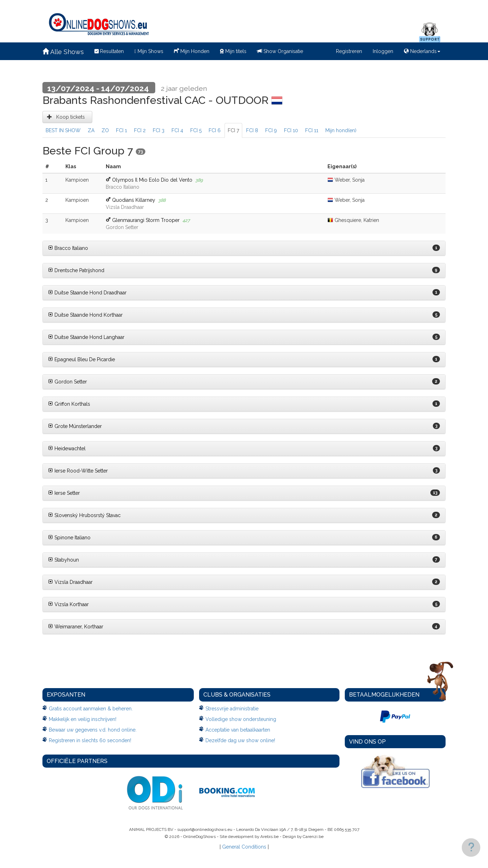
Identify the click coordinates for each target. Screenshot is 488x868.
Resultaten (109, 51)
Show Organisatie (280, 51)
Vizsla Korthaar (68, 604)
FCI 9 (271, 130)
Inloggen (383, 51)
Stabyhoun (63, 560)
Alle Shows (63, 52)
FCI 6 (215, 130)
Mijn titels (233, 51)
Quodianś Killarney (134, 200)
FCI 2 (140, 130)
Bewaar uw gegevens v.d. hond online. (93, 730)
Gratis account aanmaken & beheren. (91, 709)
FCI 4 (177, 130)
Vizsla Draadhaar (70, 582)
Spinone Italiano (69, 538)
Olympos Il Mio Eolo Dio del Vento (152, 180)
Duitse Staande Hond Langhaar (86, 337)
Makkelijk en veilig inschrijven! (83, 719)
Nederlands (422, 51)
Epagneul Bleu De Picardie (82, 359)
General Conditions (244, 847)
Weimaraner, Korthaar (76, 627)
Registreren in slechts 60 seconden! (90, 740)
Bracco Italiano (68, 248)
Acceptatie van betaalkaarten (238, 730)
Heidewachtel (67, 448)
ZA (91, 130)
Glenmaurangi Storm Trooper (146, 220)
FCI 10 (291, 130)
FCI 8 (252, 130)
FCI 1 (121, 130)
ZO (105, 130)
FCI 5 (196, 130)
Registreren (349, 51)
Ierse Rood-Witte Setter (78, 471)
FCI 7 (233, 130)
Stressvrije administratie (232, 709)
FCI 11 (312, 130)
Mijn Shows (149, 51)
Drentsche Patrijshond (76, 270)
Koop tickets (67, 117)
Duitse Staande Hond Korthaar (85, 315)
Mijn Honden (192, 51)
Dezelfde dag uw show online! (240, 740)
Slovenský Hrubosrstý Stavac (84, 515)
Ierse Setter (64, 493)
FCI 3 (159, 130)
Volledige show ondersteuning (241, 719)
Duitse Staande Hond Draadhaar (87, 293)
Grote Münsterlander (75, 426)
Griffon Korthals (69, 404)
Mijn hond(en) (341, 130)
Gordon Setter (68, 382)
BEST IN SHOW (63, 130)
